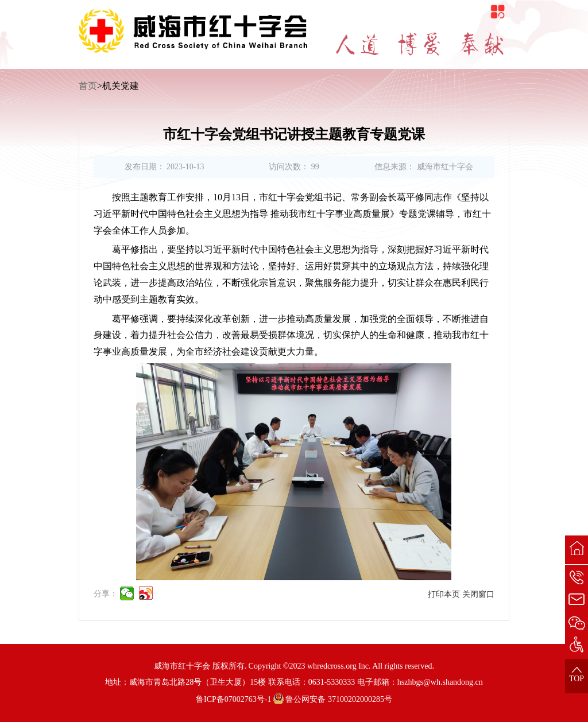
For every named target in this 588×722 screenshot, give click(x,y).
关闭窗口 (478, 594)
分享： (106, 594)
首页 (88, 86)
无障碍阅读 (330, 5)
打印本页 (444, 594)
